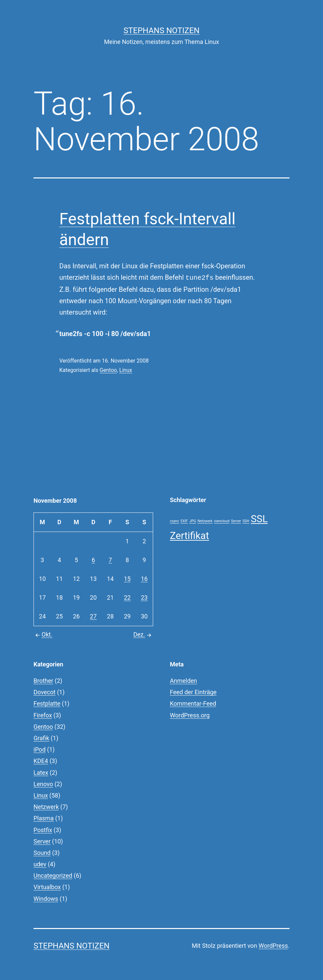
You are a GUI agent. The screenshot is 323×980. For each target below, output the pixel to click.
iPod (40, 749)
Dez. (143, 634)
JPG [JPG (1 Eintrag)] (193, 521)
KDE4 (41, 761)
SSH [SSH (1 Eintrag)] (246, 521)
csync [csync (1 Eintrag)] (175, 521)
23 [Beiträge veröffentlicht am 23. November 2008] (144, 597)
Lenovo (43, 784)
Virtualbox (47, 887)
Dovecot (45, 692)
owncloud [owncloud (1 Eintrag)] (222, 521)
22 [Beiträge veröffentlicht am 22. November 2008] (127, 597)
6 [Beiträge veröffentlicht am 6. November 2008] (93, 560)
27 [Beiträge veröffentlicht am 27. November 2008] (93, 616)
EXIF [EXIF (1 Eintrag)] (184, 521)
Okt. (43, 634)
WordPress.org (190, 715)
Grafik (41, 738)
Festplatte (47, 703)
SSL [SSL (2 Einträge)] (259, 519)
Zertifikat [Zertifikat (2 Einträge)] (189, 536)
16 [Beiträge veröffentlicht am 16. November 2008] (144, 579)
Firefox (43, 715)
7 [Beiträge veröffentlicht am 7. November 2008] (110, 560)
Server (42, 841)
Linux (126, 370)
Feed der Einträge (193, 692)
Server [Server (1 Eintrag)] (236, 521)
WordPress (273, 946)
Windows (46, 899)
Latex (41, 773)
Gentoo (108, 370)
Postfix (43, 830)
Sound (42, 853)
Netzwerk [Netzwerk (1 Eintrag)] (205, 521)
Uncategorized (53, 876)
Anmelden (183, 681)
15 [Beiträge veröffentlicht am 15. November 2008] (127, 579)
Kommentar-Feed (193, 703)
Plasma (44, 818)
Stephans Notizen (162, 31)
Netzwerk (46, 807)
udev (40, 864)
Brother (43, 681)
